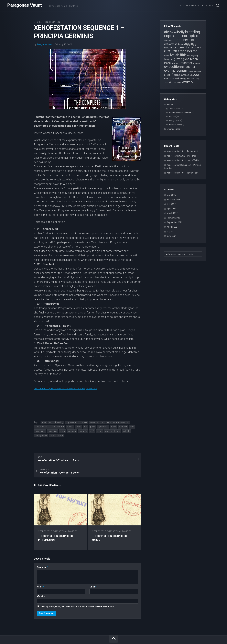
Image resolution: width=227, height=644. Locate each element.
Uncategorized (174, 129)
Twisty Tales (174, 121)
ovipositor (53, 431)
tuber (52, 436)
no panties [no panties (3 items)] (196, 63)
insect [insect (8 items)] (168, 63)
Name (40, 574)
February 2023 (173, 200)
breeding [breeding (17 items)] (193, 32)
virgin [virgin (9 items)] (172, 82)
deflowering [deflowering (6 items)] (171, 44)
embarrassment (42, 427)
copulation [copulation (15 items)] (173, 36)
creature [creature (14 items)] (180, 40)
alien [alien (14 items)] (168, 32)
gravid (92, 427)
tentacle (126, 431)
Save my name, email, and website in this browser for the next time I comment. (78, 594)
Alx (131, 638)
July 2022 (171, 204)
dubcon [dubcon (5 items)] (181, 44)
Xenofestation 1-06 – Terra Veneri (182, 173)
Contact (208, 5)
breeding (59, 422)
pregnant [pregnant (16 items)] (181, 70)
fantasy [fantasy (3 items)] (167, 56)
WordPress (112, 638)
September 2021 (175, 222)
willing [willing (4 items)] (179, 83)
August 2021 (173, 227)
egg (109, 422)
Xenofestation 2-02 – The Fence (182, 156)
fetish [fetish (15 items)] (175, 55)
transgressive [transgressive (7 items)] (186, 78)
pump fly (83, 431)
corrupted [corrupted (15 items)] (190, 36)
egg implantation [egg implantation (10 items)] (180, 46)
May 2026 (171, 195)
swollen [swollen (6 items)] (185, 75)
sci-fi (92, 431)
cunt (102, 422)
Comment (42, 555)
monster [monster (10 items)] (186, 63)
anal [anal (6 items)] (174, 32)
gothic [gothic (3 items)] (171, 59)
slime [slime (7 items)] (177, 75)
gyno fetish (103, 427)
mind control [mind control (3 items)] (176, 63)
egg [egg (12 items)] (188, 44)
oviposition (40, 431)
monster (123, 427)
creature (94, 422)
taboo (117, 431)
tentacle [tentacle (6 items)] (173, 79)
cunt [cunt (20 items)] (192, 40)
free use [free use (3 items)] (190, 56)
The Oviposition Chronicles (63, 519)
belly (51, 422)
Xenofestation (52, 22)
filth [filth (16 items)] (183, 55)
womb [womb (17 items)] (187, 82)
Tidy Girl (172, 117)
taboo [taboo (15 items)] (194, 74)
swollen (108, 431)
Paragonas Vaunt (25, 6)
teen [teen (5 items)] (166, 79)
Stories (38, 22)
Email (93, 574)
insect (114, 427)
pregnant (72, 431)
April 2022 (171, 209)
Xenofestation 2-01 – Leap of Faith (183, 160)
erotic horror (58, 427)
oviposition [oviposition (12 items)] (172, 67)
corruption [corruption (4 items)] (169, 40)
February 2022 (173, 218)
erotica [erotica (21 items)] (171, 51)
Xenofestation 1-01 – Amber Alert (182, 151)
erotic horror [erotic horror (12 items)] (187, 51)
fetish (78, 427)
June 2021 (172, 236)
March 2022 (172, 213)
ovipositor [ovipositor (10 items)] (188, 67)
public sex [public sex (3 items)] (192, 71)
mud (132, 427)
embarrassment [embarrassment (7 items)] (192, 47)
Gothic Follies (175, 109)
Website (41, 584)
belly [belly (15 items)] (181, 32)
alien (44, 422)
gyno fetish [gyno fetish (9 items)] (190, 59)
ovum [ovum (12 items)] (168, 71)
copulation (71, 422)
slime (99, 431)
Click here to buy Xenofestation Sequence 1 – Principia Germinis (73, 388)
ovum (63, 431)
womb (60, 436)
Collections (188, 5)
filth (85, 427)
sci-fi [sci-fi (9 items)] (170, 75)
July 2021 (171, 231)
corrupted (83, 422)
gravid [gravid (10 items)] (178, 59)
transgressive (41, 436)
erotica (70, 427)
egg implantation (121, 422)
